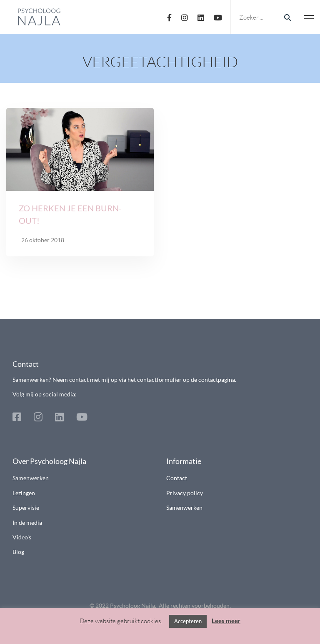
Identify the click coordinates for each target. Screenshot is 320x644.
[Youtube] (218, 17)
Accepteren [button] (188, 621)
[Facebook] (169, 17)
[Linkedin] (201, 17)
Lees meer (226, 621)
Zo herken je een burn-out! (70, 214)
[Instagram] (185, 17)
